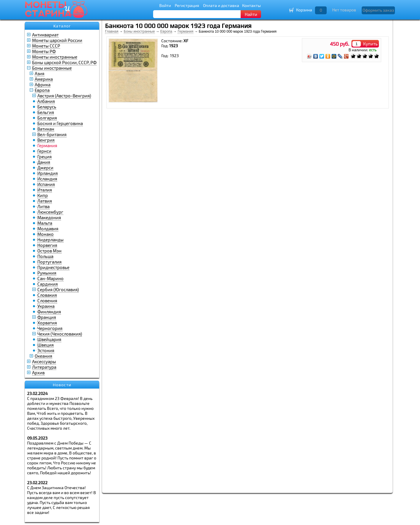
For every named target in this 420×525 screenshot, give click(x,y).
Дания (44, 162)
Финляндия (49, 312)
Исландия (47, 179)
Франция (47, 317)
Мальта (45, 223)
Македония (49, 217)
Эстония (46, 350)
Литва (43, 206)
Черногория (50, 328)
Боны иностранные (52, 68)
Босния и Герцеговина (60, 123)
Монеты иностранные (55, 57)
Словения (47, 301)
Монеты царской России (57, 40)
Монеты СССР (46, 46)
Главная (112, 31)
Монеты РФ (44, 51)
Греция (44, 157)
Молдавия (48, 229)
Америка (44, 79)
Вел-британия (52, 134)
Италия (45, 190)
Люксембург (50, 212)
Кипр (43, 195)
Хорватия (47, 323)
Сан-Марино (50, 278)
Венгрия (46, 140)
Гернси (44, 151)
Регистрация (187, 5)
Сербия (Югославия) (58, 289)
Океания (43, 356)
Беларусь (47, 107)
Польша (45, 256)
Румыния (47, 273)
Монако (45, 234)
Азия (40, 73)
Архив (38, 373)
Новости (62, 385)
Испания (46, 184)
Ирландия (48, 173)
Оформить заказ (378, 10)
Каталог (62, 26)
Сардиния (48, 284)
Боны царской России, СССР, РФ (64, 62)
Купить (370, 44)
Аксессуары (44, 361)
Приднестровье (53, 267)
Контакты (251, 5)
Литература (44, 367)
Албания (46, 101)
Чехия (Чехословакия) (60, 334)
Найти (251, 14)
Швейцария (49, 339)
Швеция (45, 345)
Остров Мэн (49, 251)
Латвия (45, 201)
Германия (185, 31)
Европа (42, 90)
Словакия (47, 295)
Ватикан (46, 129)
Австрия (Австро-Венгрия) (64, 96)
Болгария (47, 118)
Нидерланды (50, 240)
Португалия (49, 262)
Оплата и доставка (221, 5)
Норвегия (47, 245)
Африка (43, 85)
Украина (46, 306)
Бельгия (46, 112)
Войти (165, 5)
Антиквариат (45, 35)
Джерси (45, 168)
